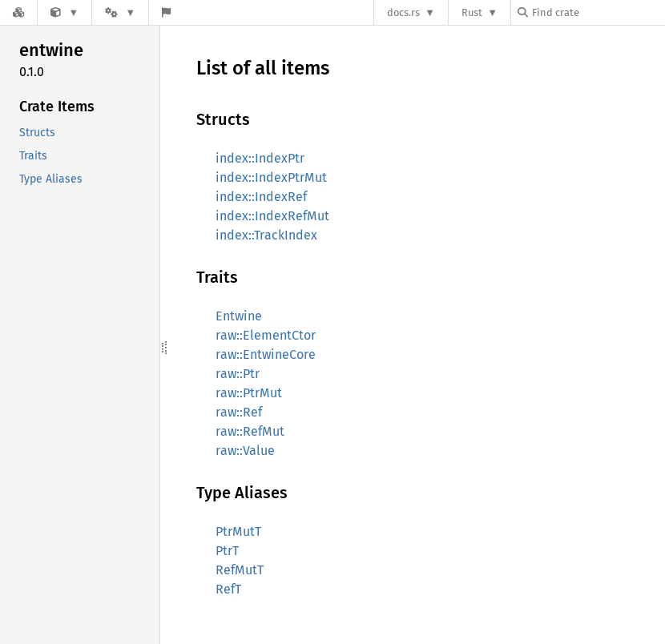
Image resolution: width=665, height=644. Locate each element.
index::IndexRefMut (272, 216)
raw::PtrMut (249, 393)
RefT (228, 589)
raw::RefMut (250, 431)
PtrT (227, 551)
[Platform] (120, 12)
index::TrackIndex (266, 235)
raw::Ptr (238, 374)
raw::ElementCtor (266, 335)
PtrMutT (238, 531)
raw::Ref (239, 412)
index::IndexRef (261, 197)
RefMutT (240, 570)
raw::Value (245, 451)
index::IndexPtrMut (271, 177)
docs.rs (403, 12)
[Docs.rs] (18, 12)
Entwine (239, 316)
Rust (472, 12)
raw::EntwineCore (266, 354)
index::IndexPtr (260, 158)
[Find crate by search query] (598, 12)
